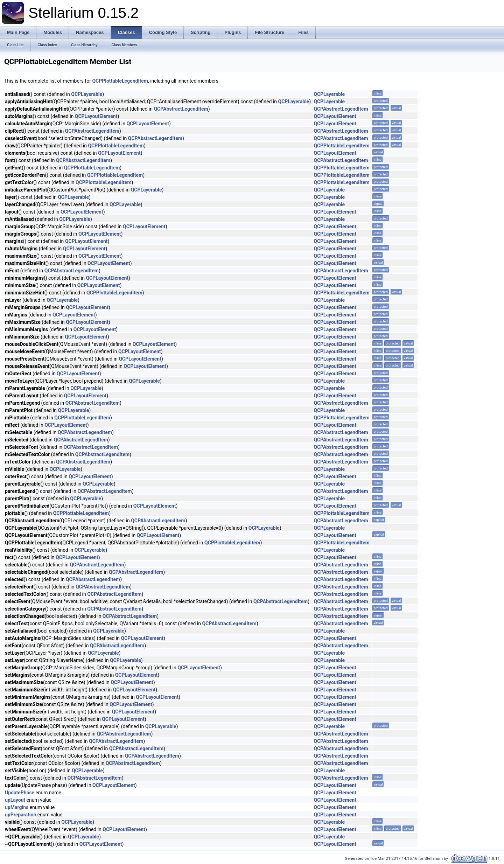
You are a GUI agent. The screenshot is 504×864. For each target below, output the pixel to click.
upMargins (17, 807)
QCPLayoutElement (96, 116)
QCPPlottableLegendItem (120, 81)
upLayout (15, 800)
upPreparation (20, 815)
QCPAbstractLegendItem (181, 109)
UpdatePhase (20, 793)
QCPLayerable (87, 94)
